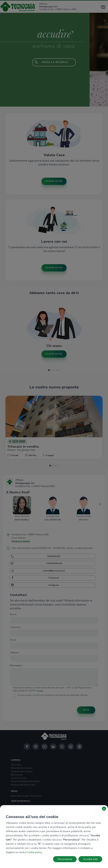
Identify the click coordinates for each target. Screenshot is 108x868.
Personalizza (65, 859)
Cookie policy (34, 852)
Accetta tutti (90, 859)
